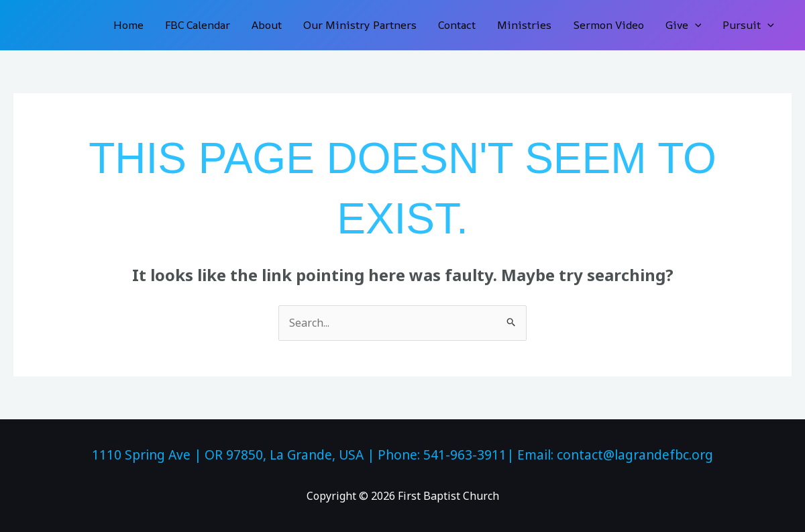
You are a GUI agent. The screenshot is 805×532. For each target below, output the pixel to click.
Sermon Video (608, 25)
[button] (695, 25)
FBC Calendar (198, 25)
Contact (457, 25)
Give (684, 25)
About (267, 25)
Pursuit (748, 25)
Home (128, 25)
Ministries (524, 25)
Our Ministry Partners (360, 25)
